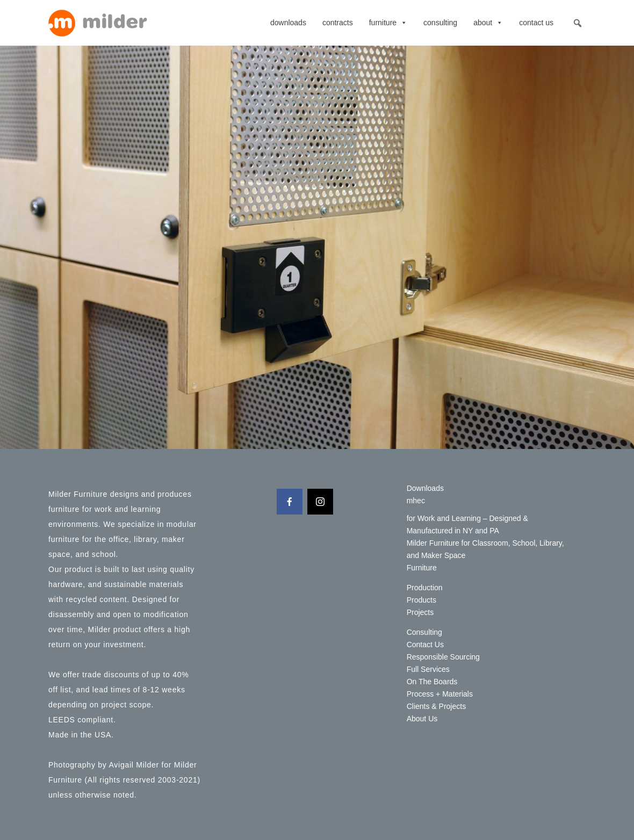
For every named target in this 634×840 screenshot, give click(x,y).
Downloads (288, 23)
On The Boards (432, 682)
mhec (416, 501)
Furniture (388, 23)
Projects (420, 612)
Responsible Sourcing (443, 657)
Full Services (428, 669)
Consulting (440, 23)
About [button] (488, 23)
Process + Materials (440, 694)
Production (425, 588)
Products (422, 600)
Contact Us (536, 23)
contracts (338, 23)
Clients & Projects (436, 706)
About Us (422, 719)
